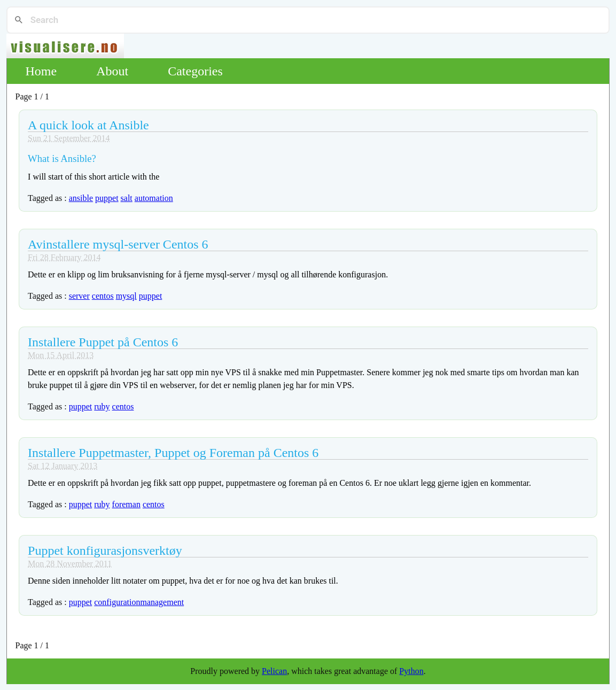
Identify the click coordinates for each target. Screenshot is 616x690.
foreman (126, 504)
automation (154, 198)
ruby (102, 406)
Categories (195, 71)
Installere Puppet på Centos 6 (103, 342)
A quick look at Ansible (88, 125)
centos (103, 296)
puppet (107, 198)
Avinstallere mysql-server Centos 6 (118, 244)
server (79, 296)
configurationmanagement (139, 602)
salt (127, 198)
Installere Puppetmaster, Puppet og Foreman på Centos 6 (173, 453)
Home (41, 71)
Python (411, 671)
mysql (126, 296)
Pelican (274, 671)
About (112, 71)
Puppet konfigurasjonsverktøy (105, 551)
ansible (81, 198)
